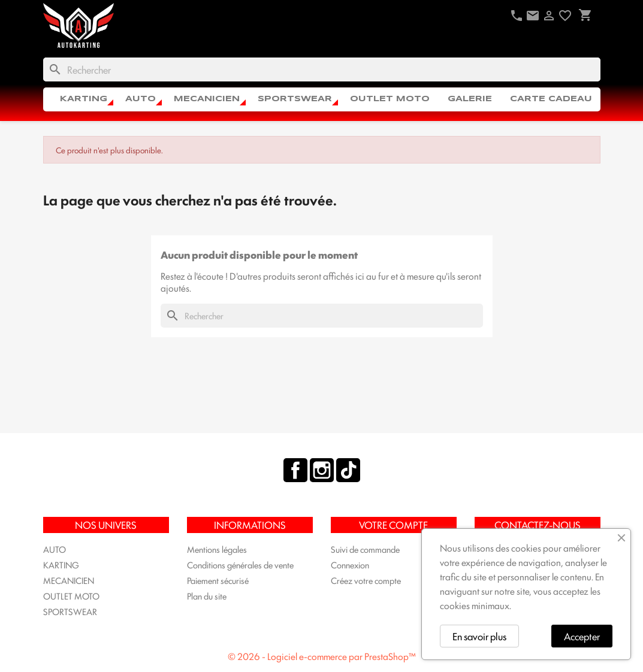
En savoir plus (479, 636)
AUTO (141, 99)
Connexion (350, 564)
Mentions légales (217, 549)
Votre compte (393, 525)
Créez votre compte (366, 580)
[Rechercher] (322, 69)
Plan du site (207, 596)
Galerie (470, 99)
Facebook (295, 470)
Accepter (582, 636)
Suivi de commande (365, 549)
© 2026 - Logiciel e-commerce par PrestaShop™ (322, 656)
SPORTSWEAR (295, 99)
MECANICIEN (207, 99)
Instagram (322, 470)
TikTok (348, 470)
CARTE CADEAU (551, 99)
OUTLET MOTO (390, 99)
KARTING (84, 99)
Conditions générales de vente (240, 564)
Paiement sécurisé (218, 580)
